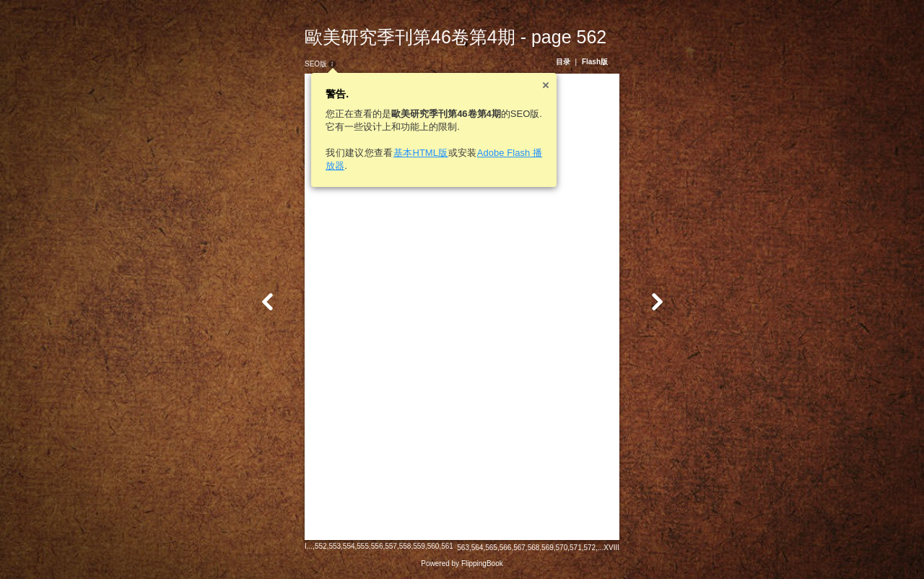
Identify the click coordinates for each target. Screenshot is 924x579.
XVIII (611, 548)
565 (491, 548)
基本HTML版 (421, 153)
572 (590, 548)
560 (433, 546)
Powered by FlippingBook (462, 563)
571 (576, 548)
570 (562, 548)
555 (363, 546)
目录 (563, 62)
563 (463, 548)
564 (478, 548)
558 (405, 546)
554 (349, 546)
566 (506, 548)
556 (377, 546)
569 (548, 548)
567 (519, 548)
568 (534, 548)
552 (321, 546)
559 (419, 546)
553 (335, 546)
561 (447, 546)
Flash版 (595, 62)
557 (391, 546)
